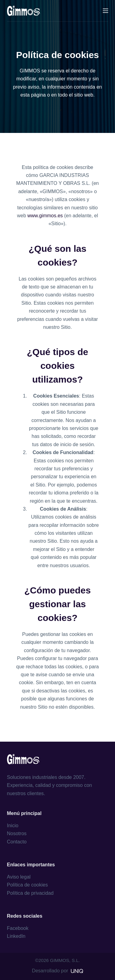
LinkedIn (16, 936)
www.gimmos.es (45, 216)
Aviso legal (19, 877)
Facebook (18, 928)
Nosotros (17, 833)
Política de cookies (27, 885)
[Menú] (105, 11)
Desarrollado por (57, 971)
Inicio (13, 826)
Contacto (17, 842)
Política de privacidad (30, 893)
